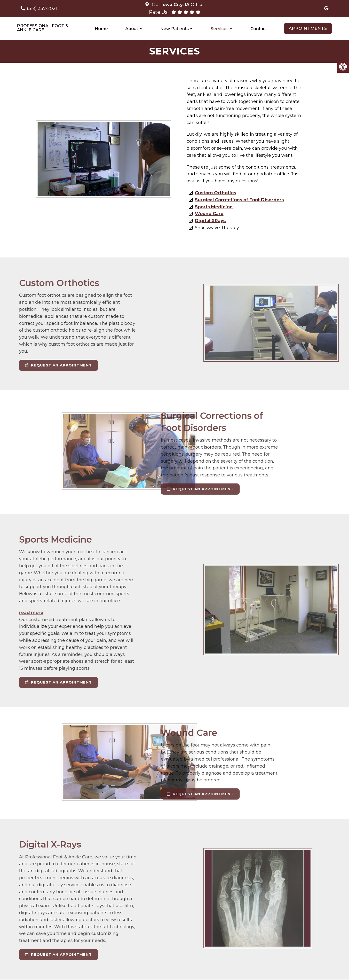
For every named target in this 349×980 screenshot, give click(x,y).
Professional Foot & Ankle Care (43, 28)
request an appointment (126, 489)
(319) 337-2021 (42, 8)
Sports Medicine (213, 207)
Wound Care (208, 214)
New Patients (174, 29)
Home (101, 29)
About (132, 29)
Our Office (177, 5)
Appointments (308, 28)
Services (220, 29)
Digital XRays (209, 221)
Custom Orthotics (214, 193)
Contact (259, 29)
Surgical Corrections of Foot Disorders (238, 200)
